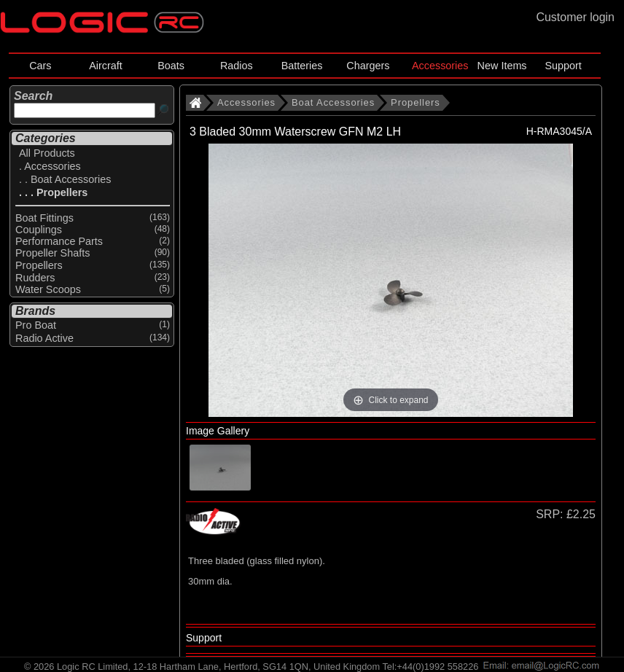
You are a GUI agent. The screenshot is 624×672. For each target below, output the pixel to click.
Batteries (302, 66)
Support (563, 66)
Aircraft (106, 66)
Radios (237, 66)
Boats (171, 66)
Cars (40, 66)
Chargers (368, 66)
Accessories (440, 66)
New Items (502, 66)
